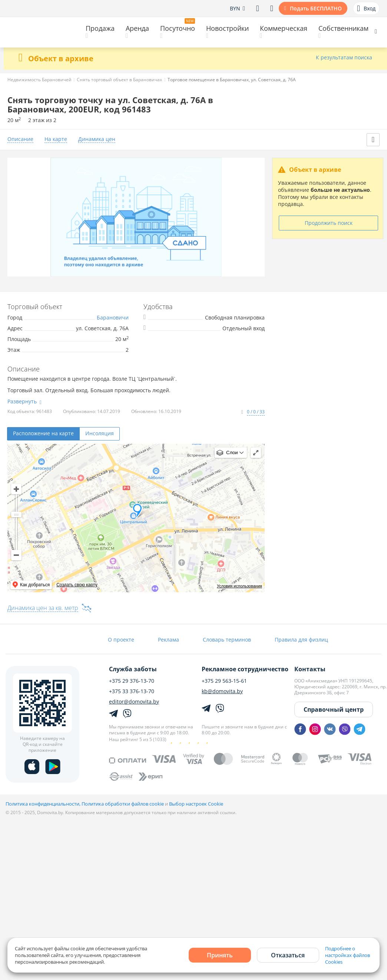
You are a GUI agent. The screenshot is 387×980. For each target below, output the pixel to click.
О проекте (121, 640)
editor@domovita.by (134, 702)
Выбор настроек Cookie (196, 804)
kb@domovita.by (222, 691)
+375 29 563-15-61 (224, 681)
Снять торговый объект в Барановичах (119, 80)
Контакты (310, 669)
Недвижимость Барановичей (39, 80)
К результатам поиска (344, 58)
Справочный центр (334, 709)
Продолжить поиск (329, 223)
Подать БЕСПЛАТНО (316, 8)
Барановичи (113, 317)
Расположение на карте (43, 433)
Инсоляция (100, 433)
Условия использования (239, 586)
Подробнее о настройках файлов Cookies (348, 955)
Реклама (168, 640)
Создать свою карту (77, 585)
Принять (220, 955)
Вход (366, 9)
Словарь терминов (227, 640)
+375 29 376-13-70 (132, 681)
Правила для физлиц (301, 640)
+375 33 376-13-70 (132, 691)
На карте (56, 139)
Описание (20, 139)
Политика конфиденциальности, (44, 804)
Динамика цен (97, 139)
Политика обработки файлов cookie (123, 804)
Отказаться (288, 955)
